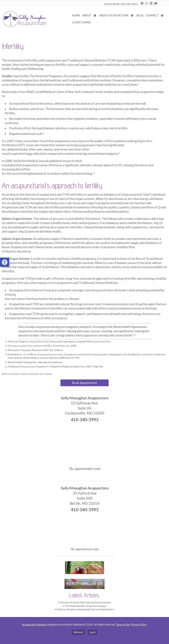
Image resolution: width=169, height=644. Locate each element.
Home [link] (76, 15)
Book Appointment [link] (85, 383)
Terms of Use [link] (123, 624)
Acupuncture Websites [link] (34, 624)
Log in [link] (93, 632)
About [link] (87, 15)
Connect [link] (152, 15)
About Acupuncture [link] (114, 15)
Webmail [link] (78, 632)
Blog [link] (140, 15)
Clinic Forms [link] (81, 22)
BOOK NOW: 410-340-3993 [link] (121, 4)
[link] (5, 262)
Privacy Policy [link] (139, 624)
